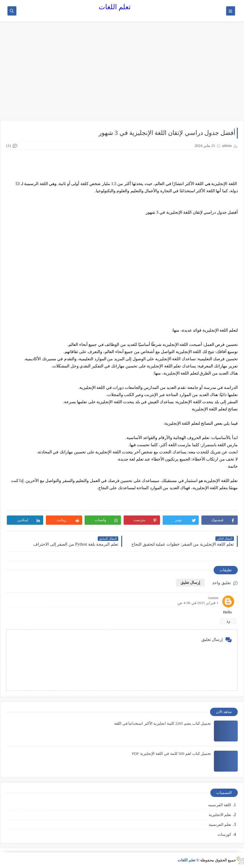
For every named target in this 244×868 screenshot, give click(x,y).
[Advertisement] (122, 74)
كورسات (224, 834)
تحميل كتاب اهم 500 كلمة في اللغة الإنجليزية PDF (171, 754)
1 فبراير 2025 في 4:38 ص (198, 603)
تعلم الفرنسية (220, 825)
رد (228, 621)
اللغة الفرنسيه (220, 805)
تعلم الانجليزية (220, 815)
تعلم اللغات (115, 7)
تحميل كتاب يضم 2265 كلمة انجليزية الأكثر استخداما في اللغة (163, 723)
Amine (213, 598)
